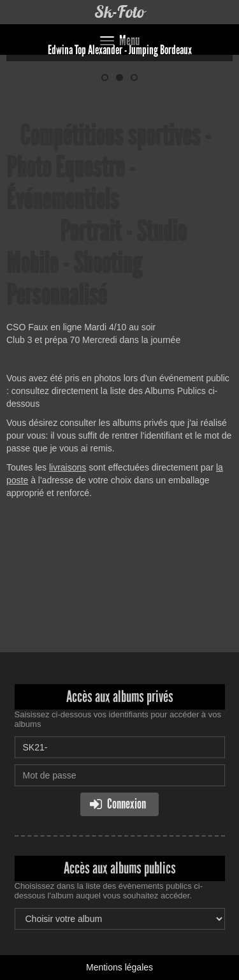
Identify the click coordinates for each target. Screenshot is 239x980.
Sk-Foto (119, 12)
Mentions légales (119, 967)
